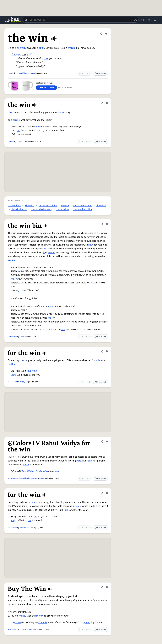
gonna (17, 622)
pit (43, 253)
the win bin (12, 337)
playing (17, 55)
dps (36, 517)
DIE (63, 330)
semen (51, 253)
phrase (11, 112)
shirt (29, 371)
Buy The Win (13, 629)
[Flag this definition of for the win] (107, 351)
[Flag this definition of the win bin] (107, 224)
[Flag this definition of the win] (106, 34)
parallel (17, 120)
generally (21, 48)
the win (11, 73)
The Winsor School (83, 206)
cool (22, 360)
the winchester (19, 209)
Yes (18, 131)
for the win (12, 382)
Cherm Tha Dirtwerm (30, 629)
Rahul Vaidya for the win (34, 471)
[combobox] (81, 20)
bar (24, 127)
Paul (66, 510)
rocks (34, 371)
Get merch (100, 73)
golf (29, 55)
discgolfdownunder (25, 73)
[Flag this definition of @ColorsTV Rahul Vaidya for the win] (107, 442)
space (14, 279)
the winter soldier (48, 206)
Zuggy (22, 382)
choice (34, 502)
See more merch (65, 88)
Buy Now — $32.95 (46, 88)
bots (79, 461)
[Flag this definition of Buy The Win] (107, 587)
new (91, 245)
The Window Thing (83, 209)
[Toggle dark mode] (149, 20)
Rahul (89, 461)
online (99, 360)
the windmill (14, 206)
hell (38, 127)
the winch (101, 206)
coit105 (23, 337)
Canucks (43, 622)
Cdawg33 (21, 142)
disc (46, 59)
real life (12, 364)
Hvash (43, 478)
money (22, 616)
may (20, 600)
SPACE (92, 283)
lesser (61, 112)
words (71, 48)
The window (62, 209)
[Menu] (155, 20)
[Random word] (135, 20)
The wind (30, 206)
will (45, 249)
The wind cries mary (41, 209)
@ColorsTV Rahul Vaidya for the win (22, 478)
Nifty (42, 48)
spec (29, 521)
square (78, 506)
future (56, 471)
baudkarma (24, 528)
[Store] (143, 20)
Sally (13, 375)
